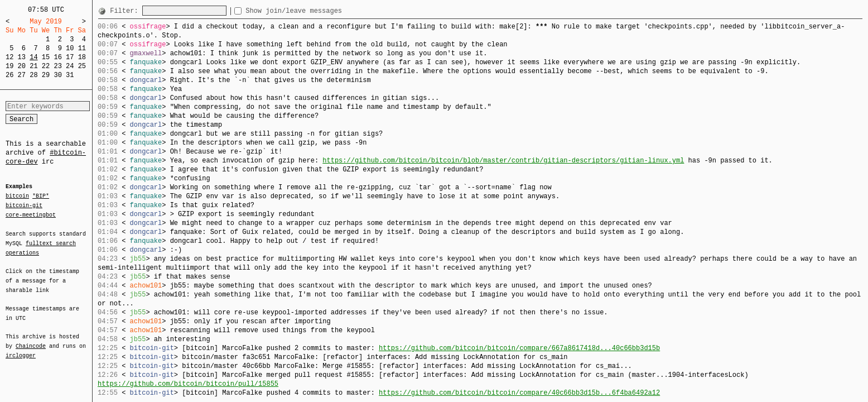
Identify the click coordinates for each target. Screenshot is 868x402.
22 (46, 66)
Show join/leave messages (314, 11)
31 (70, 75)
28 (33, 75)
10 (70, 48)
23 (57, 66)
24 (70, 66)
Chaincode (31, 339)
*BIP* (41, 197)
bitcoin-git (24, 205)
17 (70, 57)
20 (22, 66)
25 (82, 66)
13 (22, 57)
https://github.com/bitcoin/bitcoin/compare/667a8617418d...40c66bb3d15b (519, 348)
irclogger (21, 348)
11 (82, 48)
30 (57, 75)
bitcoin (17, 197)
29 (46, 75)
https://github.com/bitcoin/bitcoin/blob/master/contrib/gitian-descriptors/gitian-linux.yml (503, 161)
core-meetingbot (31, 214)
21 (33, 66)
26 (9, 75)
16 (57, 57)
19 (9, 66)
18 (82, 57)
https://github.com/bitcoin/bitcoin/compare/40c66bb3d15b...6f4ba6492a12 (519, 393)
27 (22, 75)
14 (33, 57)
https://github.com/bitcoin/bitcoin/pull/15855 (188, 384)
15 (46, 57)
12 (9, 57)
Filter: (126, 11)
